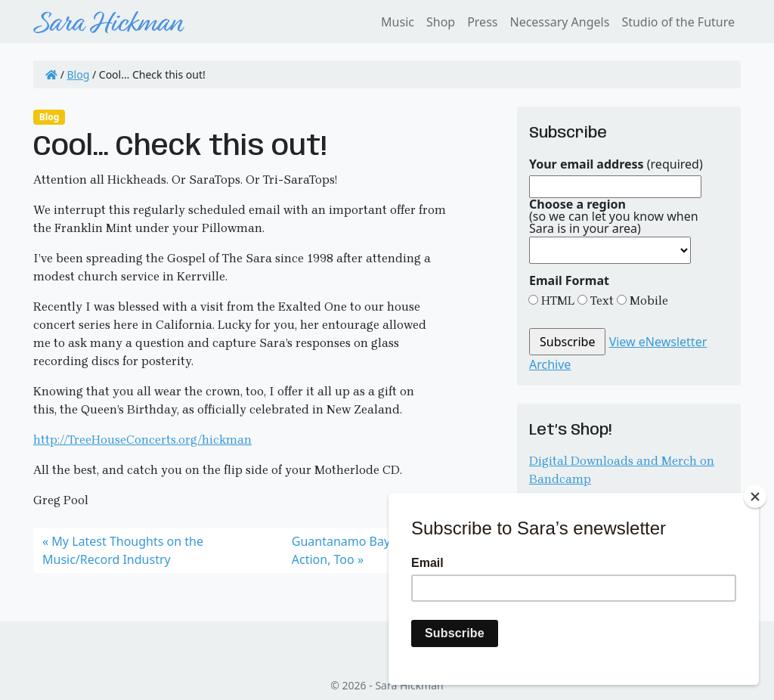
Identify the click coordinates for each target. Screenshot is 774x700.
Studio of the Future (678, 22)
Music (398, 22)
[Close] (755, 497)
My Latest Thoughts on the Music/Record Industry (123, 550)
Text (601, 300)
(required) (616, 164)
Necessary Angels (559, 22)
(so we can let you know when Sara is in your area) (614, 216)
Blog (79, 74)
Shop (441, 22)
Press (482, 22)
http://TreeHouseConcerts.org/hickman (142, 440)
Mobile (647, 300)
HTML (556, 300)
